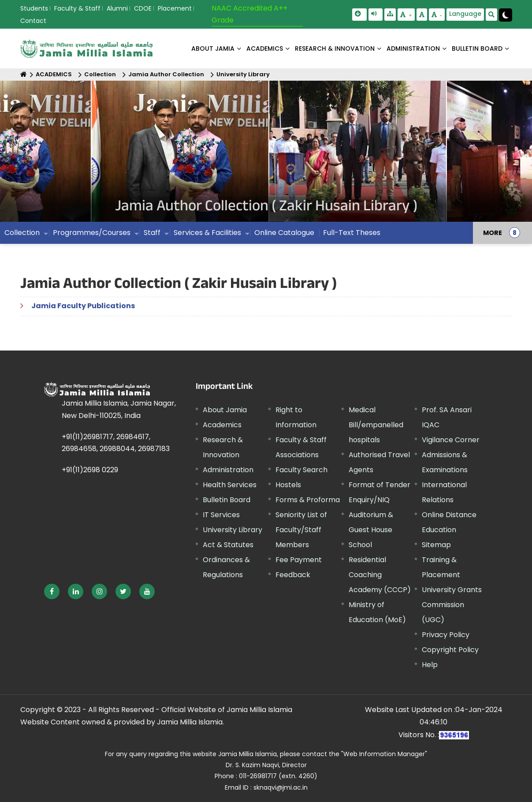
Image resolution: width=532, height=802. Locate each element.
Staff (152, 233)
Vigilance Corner (451, 440)
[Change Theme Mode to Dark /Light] (506, 15)
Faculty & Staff (77, 8)
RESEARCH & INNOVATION (335, 48)
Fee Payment (299, 560)
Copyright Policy (450, 650)
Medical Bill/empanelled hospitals (376, 425)
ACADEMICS (265, 48)
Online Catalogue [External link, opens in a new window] (284, 233)
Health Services (230, 485)
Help (430, 665)
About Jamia (213, 48)
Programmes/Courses (92, 233)
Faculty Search (301, 470)
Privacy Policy (446, 635)
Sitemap (436, 545)
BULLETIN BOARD (477, 48)
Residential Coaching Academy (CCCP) (380, 575)
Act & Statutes (228, 545)
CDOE (143, 8)
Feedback (293, 575)
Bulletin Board (227, 500)
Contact (33, 21)
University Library (243, 74)
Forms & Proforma (308, 500)
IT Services (221, 515)
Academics (222, 425)
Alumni (117, 8)
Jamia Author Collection (166, 74)
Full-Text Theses (352, 233)
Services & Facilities (207, 233)
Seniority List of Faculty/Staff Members (301, 530)
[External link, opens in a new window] (52, 591)
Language (465, 14)
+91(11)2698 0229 (90, 470)
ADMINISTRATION (413, 48)
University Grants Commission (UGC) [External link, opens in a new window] (452, 605)
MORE (493, 233)
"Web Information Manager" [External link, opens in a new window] (384, 754)
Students (34, 8)
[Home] (24, 74)
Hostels (288, 485)
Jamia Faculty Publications (83, 306)
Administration (228, 470)
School (360, 545)
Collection (100, 74)
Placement (175, 8)
